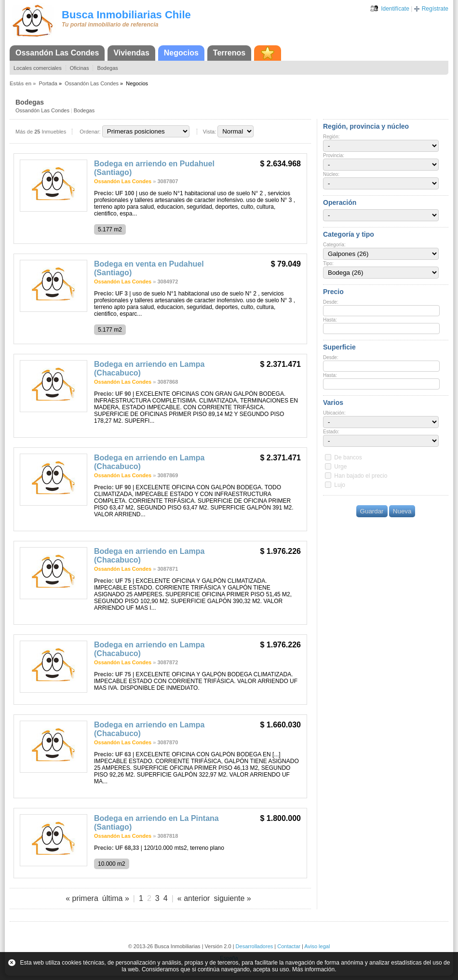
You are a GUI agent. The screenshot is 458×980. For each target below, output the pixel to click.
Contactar (289, 946)
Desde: (331, 302)
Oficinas (80, 68)
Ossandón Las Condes (57, 53)
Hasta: (330, 320)
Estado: (331, 432)
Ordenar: (90, 132)
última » (116, 898)
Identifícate (395, 9)
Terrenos (229, 53)
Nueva (402, 511)
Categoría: (334, 245)
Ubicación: (334, 413)
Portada (48, 83)
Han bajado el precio (361, 476)
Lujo (340, 485)
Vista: (209, 132)
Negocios (181, 53)
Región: (331, 137)
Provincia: (334, 155)
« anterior (194, 898)
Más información (313, 969)
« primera (82, 898)
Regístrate (435, 9)
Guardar (372, 511)
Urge (340, 467)
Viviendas (131, 53)
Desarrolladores (255, 946)
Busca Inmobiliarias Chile (126, 15)
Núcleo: (331, 174)
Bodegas (107, 68)
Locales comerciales (38, 68)
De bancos (348, 457)
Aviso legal (317, 946)
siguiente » (232, 898)
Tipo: (328, 263)
